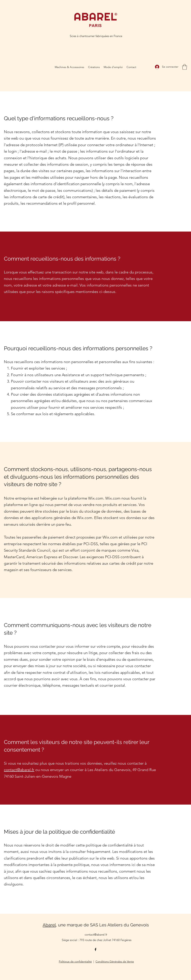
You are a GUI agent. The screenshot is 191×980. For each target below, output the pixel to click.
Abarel (49, 925)
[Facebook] (95, 949)
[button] (185, 67)
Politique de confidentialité (75, 961)
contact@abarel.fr (19, 770)
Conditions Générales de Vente (115, 961)
